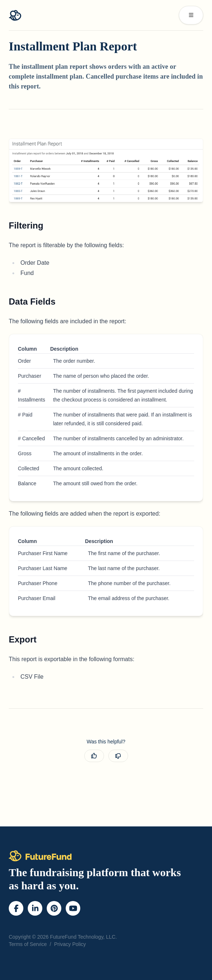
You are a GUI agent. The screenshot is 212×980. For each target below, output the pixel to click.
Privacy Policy (70, 944)
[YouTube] (73, 908)
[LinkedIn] (35, 908)
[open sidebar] (191, 15)
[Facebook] (16, 908)
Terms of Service (28, 944)
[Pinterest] (54, 908)
